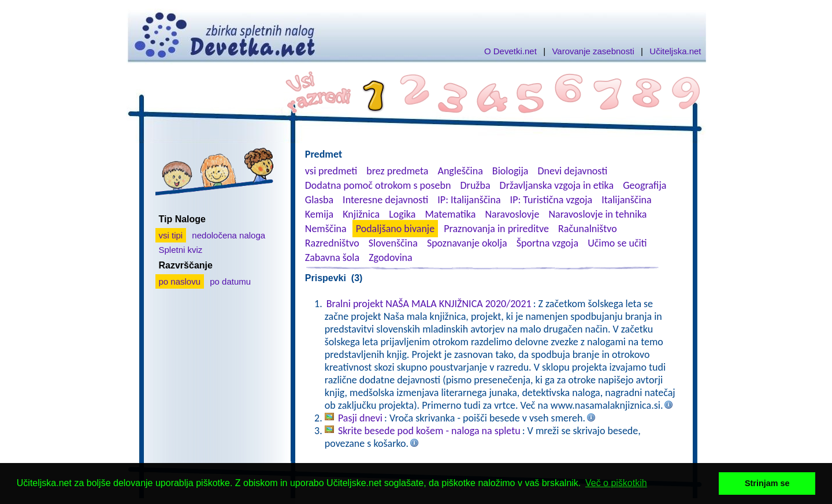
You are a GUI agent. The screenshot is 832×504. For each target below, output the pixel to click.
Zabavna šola (332, 257)
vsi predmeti (331, 171)
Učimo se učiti (617, 243)
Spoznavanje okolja (467, 243)
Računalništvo (588, 229)
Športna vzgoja (547, 243)
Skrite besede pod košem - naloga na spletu (429, 431)
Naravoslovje (512, 214)
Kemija (319, 214)
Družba (476, 185)
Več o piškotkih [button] (616, 483)
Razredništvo (332, 243)
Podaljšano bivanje (395, 229)
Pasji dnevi (360, 418)
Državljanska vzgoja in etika (557, 185)
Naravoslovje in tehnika (597, 214)
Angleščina (460, 171)
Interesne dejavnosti (385, 200)
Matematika (450, 214)
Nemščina (326, 229)
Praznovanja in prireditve (496, 229)
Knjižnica (361, 214)
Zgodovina (390, 257)
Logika (402, 214)
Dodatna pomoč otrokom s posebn (378, 185)
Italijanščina (626, 200)
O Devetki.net (510, 51)
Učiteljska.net (675, 51)
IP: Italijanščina (469, 200)
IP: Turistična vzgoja (551, 200)
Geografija (645, 185)
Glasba (319, 200)
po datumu (230, 281)
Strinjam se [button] (767, 483)
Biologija (510, 171)
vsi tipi (171, 235)
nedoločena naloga (229, 235)
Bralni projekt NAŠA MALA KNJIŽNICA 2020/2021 (429, 304)
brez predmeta (397, 171)
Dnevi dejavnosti (573, 171)
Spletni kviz (181, 250)
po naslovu (180, 281)
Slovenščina (393, 243)
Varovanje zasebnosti (593, 51)
